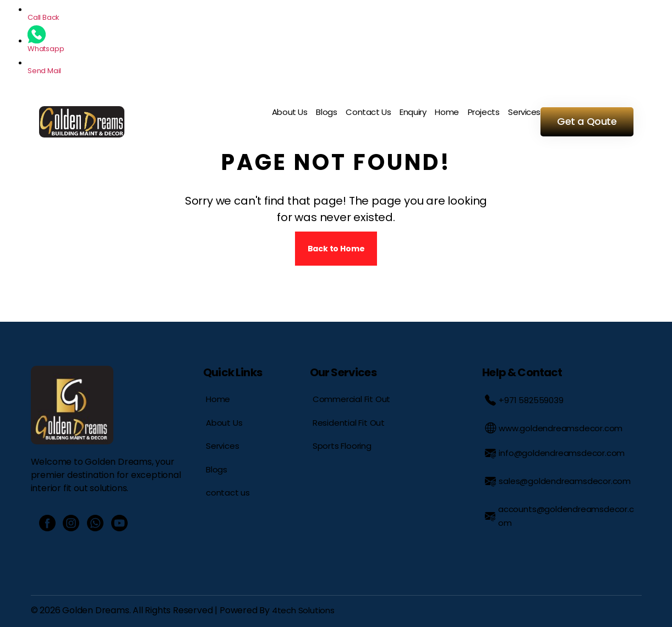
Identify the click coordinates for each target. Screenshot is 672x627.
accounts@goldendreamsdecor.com (559, 516)
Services (524, 112)
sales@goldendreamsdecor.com (558, 481)
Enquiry (413, 112)
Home (447, 112)
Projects (484, 112)
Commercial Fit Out (352, 399)
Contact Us (368, 112)
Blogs (326, 112)
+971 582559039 (524, 400)
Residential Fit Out (349, 423)
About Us (290, 112)
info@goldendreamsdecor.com (555, 453)
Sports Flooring (342, 446)
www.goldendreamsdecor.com (554, 428)
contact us (228, 493)
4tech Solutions (303, 610)
